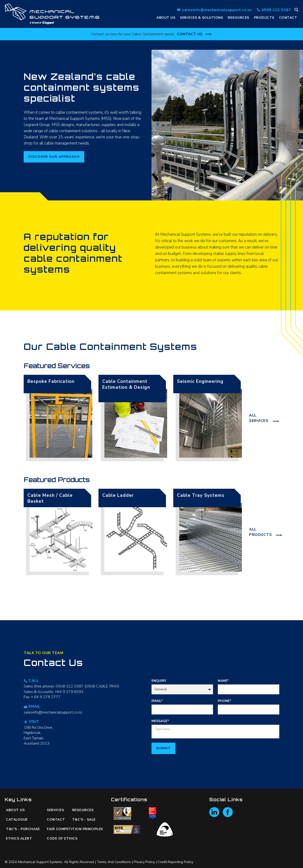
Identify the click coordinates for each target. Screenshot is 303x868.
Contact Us (190, 34)
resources (238, 18)
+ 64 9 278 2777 (46, 697)
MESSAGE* (160, 721)
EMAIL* (157, 701)
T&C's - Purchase (23, 829)
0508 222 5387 (70, 686)
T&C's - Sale (84, 820)
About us (15, 810)
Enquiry (159, 681)
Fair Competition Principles (72, 829)
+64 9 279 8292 (69, 692)
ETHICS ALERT (19, 839)
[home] (52, 14)
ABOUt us (166, 18)
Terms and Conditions (114, 862)
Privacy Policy (144, 862)
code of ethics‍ (62, 839)
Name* (223, 681)
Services (55, 810)
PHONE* (225, 701)
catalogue (17, 820)
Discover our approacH (54, 157)
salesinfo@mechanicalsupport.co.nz (53, 712)
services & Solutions (201, 18)
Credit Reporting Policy (175, 862)
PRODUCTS (264, 18)
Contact (288, 18)
